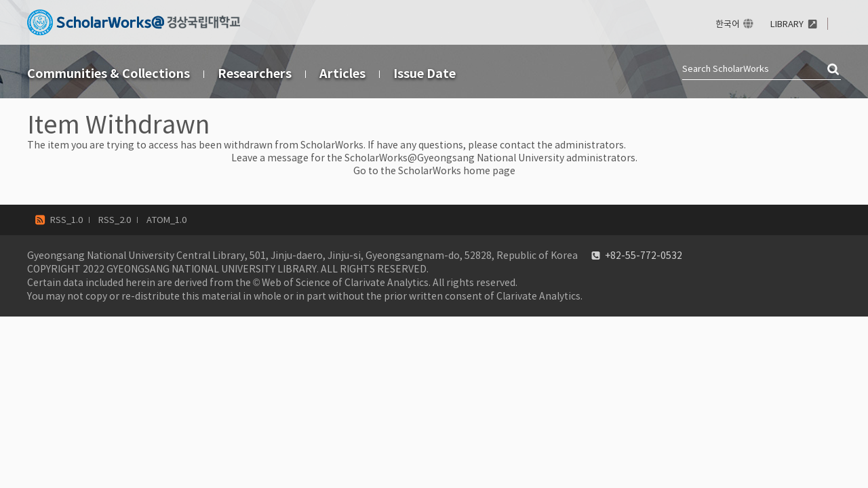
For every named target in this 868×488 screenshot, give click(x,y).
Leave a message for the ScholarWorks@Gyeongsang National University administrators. (434, 158)
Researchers (255, 74)
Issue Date (425, 74)
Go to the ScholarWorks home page (434, 171)
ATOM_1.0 (166, 220)
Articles (342, 74)
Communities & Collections (108, 74)
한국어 (728, 24)
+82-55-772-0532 (644, 256)
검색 (834, 70)
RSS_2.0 (115, 220)
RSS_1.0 (66, 220)
